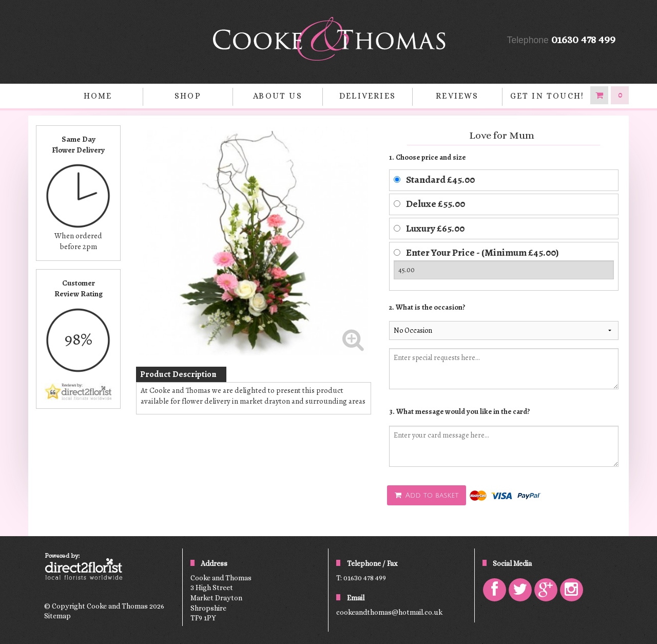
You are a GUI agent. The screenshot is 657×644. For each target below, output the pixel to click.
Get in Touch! (547, 96)
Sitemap (57, 616)
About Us (278, 96)
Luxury (435, 228)
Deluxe (436, 204)
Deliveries (368, 96)
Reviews (457, 96)
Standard (440, 179)
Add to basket (427, 495)
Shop (188, 96)
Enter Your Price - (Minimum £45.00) (482, 252)
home (98, 96)
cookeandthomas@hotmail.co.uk (389, 612)
